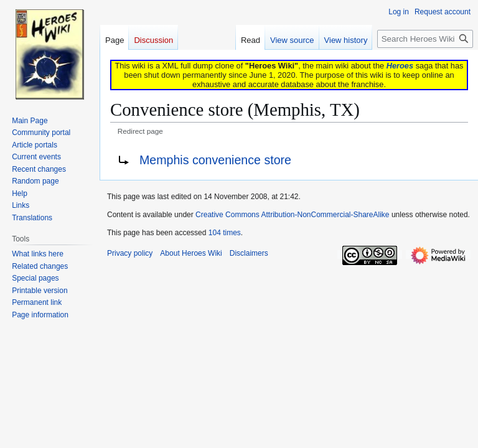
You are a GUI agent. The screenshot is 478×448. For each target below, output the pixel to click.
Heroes (400, 66)
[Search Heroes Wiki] (425, 39)
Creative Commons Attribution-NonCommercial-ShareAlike (292, 215)
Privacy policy (130, 253)
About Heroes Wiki (191, 253)
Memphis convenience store (215, 160)
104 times (225, 233)
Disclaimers (249, 253)
